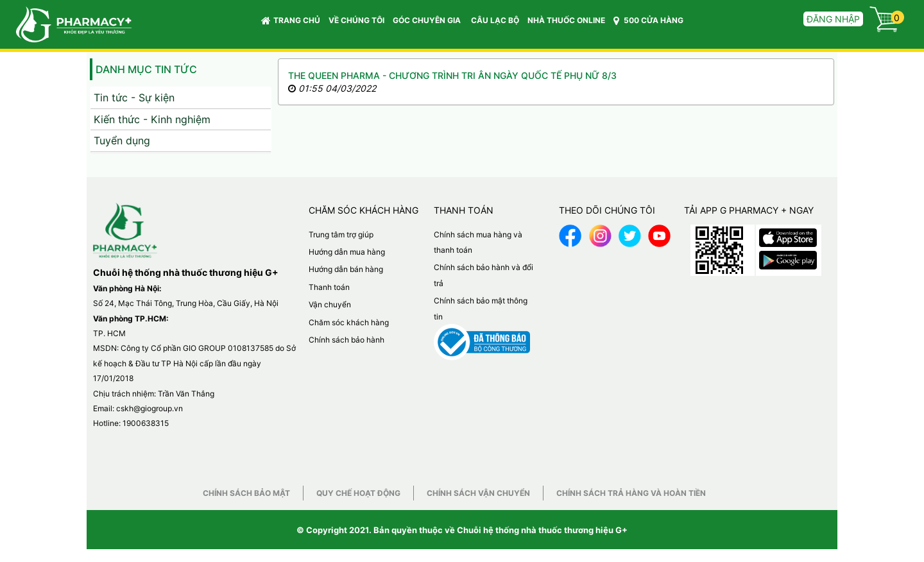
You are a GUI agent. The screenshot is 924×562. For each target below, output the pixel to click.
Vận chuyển (330, 304)
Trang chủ (291, 21)
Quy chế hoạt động (358, 493)
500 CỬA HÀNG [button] (648, 21)
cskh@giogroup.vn (150, 408)
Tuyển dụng (122, 140)
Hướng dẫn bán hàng (346, 269)
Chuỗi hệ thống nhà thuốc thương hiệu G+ (542, 530)
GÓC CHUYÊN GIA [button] (429, 23)
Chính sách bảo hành (346, 340)
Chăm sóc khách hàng (349, 322)
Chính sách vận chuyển (478, 493)
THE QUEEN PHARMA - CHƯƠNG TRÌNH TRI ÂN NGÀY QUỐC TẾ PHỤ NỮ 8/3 (452, 75)
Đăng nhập (833, 19)
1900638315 (146, 423)
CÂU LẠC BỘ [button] (495, 20)
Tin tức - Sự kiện (134, 98)
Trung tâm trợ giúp (341, 234)
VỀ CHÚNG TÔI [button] (356, 20)
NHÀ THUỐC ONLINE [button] (566, 20)
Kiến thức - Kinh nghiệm (152, 119)
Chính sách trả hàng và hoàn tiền (631, 493)
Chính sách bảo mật (246, 493)
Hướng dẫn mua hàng (347, 252)
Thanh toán (329, 287)
